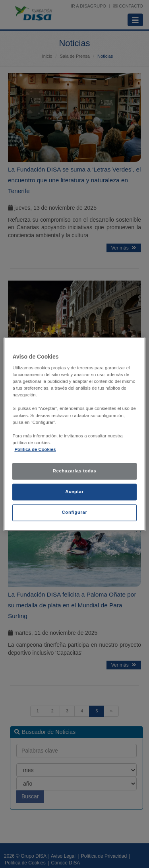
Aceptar (74, 492)
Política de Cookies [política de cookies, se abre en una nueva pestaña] (35, 449)
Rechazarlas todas (75, 471)
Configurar (75, 512)
